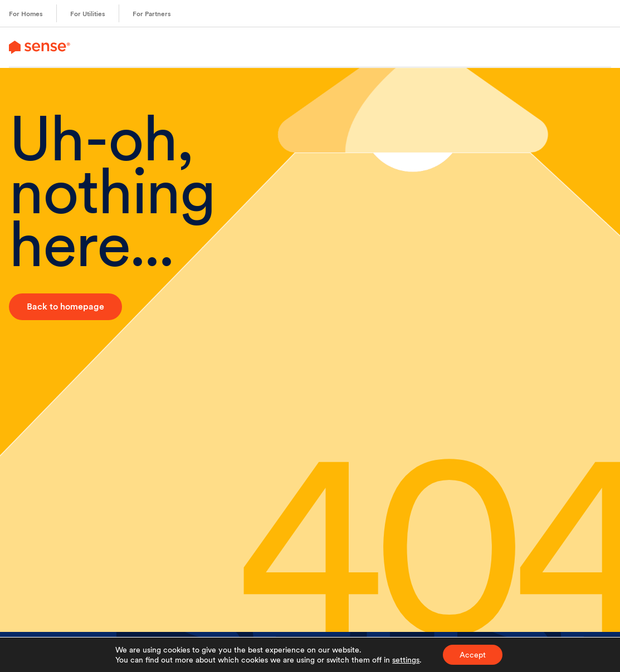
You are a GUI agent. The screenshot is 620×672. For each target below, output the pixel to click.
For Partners (152, 14)
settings (406, 660)
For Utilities (88, 14)
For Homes (26, 14)
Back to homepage (65, 306)
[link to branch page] (40, 47)
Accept (473, 655)
